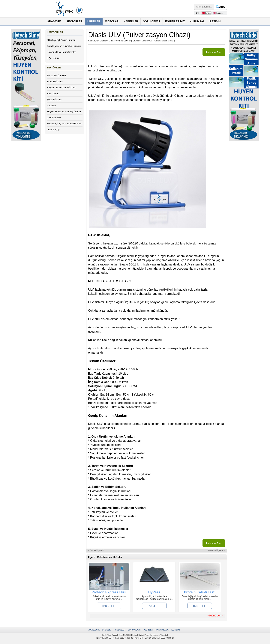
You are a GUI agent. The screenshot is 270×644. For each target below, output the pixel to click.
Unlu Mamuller (54, 118)
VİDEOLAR (112, 21)
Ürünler (103, 41)
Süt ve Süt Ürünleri (56, 76)
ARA (222, 7)
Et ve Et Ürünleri (55, 82)
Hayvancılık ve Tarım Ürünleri (62, 52)
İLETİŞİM (215, 21)
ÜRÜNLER (94, 21)
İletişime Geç (214, 52)
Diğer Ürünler (54, 58)
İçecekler (51, 106)
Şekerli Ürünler (54, 100)
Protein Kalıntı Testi (200, 592)
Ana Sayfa (93, 41)
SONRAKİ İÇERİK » (216, 551)
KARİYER (148, 630)
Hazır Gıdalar (54, 94)
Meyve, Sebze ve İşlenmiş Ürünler (64, 112)
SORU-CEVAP (152, 21)
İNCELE (109, 606)
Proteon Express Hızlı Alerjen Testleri (109, 592)
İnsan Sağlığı (53, 130)
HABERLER (131, 21)
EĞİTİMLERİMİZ (175, 21)
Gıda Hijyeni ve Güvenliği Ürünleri (64, 46)
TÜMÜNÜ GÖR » (215, 616)
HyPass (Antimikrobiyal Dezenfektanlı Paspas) (154, 592)
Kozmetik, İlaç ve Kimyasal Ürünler (64, 124)
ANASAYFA (54, 21)
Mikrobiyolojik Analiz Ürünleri (61, 40)
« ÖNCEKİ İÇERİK (96, 551)
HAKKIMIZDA (162, 630)
